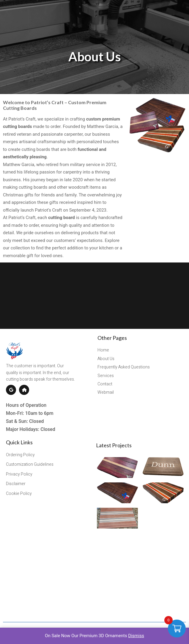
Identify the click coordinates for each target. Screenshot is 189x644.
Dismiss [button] (136, 636)
